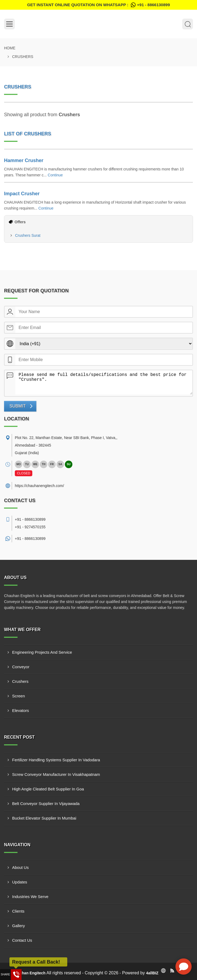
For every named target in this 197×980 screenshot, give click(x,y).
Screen (19, 696)
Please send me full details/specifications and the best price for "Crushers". (104, 382)
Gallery (19, 926)
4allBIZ (152, 973)
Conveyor (21, 667)
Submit (17, 406)
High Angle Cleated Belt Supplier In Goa (48, 789)
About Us (20, 867)
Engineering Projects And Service (42, 652)
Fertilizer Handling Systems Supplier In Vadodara (56, 760)
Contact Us (22, 940)
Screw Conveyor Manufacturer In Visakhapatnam (56, 774)
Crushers (20, 681)
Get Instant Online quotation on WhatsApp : (99, 5)
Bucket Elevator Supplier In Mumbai (44, 818)
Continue (55, 175)
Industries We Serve (30, 897)
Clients (18, 911)
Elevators (21, 710)
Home (10, 48)
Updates (20, 882)
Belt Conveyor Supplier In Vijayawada (46, 803)
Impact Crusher (22, 194)
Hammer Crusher (24, 160)
